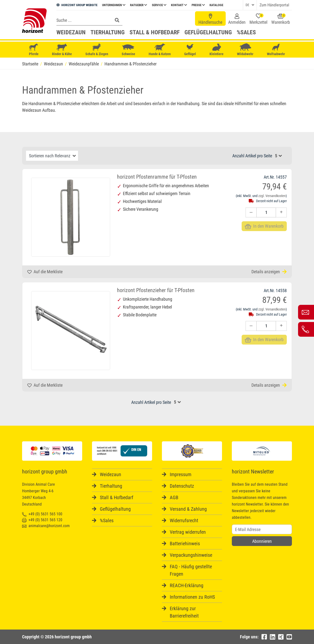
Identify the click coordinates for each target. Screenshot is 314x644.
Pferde (34, 50)
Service (159, 5)
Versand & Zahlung (188, 509)
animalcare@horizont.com (46, 526)
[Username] (262, 529)
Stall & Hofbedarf (155, 32)
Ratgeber (138, 5)
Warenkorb (281, 19)
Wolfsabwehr (276, 50)
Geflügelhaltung (208, 32)
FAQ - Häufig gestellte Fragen (191, 570)
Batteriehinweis (185, 544)
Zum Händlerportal (274, 5)
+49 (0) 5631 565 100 (42, 514)
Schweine (128, 50)
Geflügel (190, 50)
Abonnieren (262, 541)
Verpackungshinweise (191, 555)
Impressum (181, 474)
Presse (198, 5)
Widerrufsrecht (184, 520)
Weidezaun (71, 32)
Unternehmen (114, 5)
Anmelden (237, 19)
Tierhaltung (108, 32)
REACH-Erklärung (187, 585)
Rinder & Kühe (62, 50)
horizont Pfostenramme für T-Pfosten (157, 177)
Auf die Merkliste (45, 272)
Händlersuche (210, 19)
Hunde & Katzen (160, 50)
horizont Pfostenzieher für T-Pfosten (156, 290)
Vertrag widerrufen (188, 532)
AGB (174, 497)
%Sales (246, 32)
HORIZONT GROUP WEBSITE (77, 5)
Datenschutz (182, 486)
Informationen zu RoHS (192, 597)
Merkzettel (258, 19)
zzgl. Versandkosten (272, 196)
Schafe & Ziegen (97, 50)
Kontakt (179, 5)
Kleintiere (216, 50)
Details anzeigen (269, 272)
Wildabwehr (245, 50)
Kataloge (216, 5)
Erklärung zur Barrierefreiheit (184, 612)
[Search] (83, 20)
